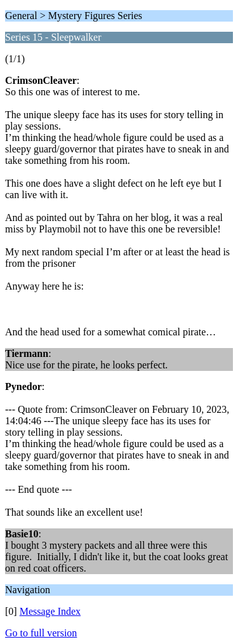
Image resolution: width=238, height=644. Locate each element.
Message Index (50, 611)
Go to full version (41, 633)
